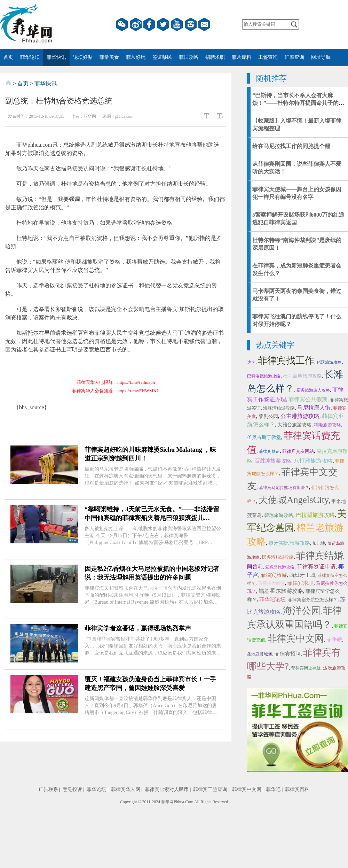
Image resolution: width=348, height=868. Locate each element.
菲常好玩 (136, 57)
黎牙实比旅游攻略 (289, 543)
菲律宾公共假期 (308, 399)
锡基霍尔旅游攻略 (281, 591)
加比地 (319, 543)
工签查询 (268, 57)
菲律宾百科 (297, 789)
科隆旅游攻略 (327, 425)
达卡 (251, 362)
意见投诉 (72, 789)
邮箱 (204, 24)
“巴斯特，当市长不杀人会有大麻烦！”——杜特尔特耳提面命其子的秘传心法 (298, 103)
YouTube (177, 24)
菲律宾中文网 (296, 638)
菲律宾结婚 (320, 556)
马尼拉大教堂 (271, 583)
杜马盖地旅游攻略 (302, 376)
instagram (191, 24)
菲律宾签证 (269, 451)
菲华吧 (334, 640)
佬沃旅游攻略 (329, 362)
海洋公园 (302, 611)
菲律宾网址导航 (306, 668)
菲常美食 (109, 57)
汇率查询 (294, 57)
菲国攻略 (189, 57)
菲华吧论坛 (272, 599)
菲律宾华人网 (126, 789)
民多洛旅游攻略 (278, 557)
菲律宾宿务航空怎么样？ (313, 600)
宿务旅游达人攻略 (313, 390)
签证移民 (162, 57)
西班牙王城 (302, 575)
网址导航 (321, 57)
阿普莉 (255, 567)
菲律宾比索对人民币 (167, 789)
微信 (122, 24)
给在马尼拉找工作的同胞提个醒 (291, 146)
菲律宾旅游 (274, 575)
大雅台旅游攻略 (294, 425)
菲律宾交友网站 (298, 451)
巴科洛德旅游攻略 (264, 376)
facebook (149, 24)
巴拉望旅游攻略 (315, 515)
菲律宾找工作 (286, 361)
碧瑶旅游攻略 (279, 515)
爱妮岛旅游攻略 (280, 567)
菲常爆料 (242, 57)
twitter (163, 24)
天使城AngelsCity (294, 500)
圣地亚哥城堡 (260, 654)
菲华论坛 (30, 57)
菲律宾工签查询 (210, 789)
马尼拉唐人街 (314, 408)
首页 (8, 57)
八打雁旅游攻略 (313, 461)
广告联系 (48, 789)
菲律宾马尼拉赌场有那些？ (284, 488)
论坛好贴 (83, 57)
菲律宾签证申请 (316, 567)
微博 (136, 24)
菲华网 (167, 802)
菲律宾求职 (300, 583)
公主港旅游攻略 (300, 416)
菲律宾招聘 (288, 654)
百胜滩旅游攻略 (273, 461)
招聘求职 (215, 57)
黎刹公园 (268, 416)
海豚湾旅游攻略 (279, 408)
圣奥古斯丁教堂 (264, 437)
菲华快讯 (56, 57)
